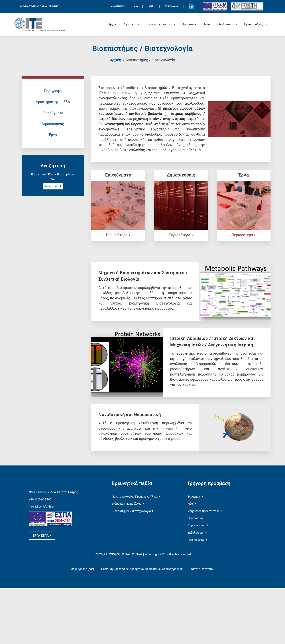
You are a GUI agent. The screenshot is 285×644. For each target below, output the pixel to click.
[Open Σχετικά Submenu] (130, 24)
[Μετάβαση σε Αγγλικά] (151, 7)
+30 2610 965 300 (40, 499)
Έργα (53, 135)
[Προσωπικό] (190, 24)
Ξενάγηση (195, 497)
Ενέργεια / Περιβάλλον (128, 504)
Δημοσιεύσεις (53, 124)
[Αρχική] (113, 24)
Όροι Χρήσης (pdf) (82, 569)
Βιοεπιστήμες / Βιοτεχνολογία (132, 511)
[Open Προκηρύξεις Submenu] (254, 24)
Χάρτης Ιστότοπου (202, 569)
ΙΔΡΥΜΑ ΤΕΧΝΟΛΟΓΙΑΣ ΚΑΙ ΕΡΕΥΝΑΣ (39, 6)
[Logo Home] (40, 24)
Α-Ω (136, 6)
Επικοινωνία (172, 6)
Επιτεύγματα (53, 113)
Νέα (192, 504)
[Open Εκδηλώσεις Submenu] (225, 24)
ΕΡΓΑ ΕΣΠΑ (42, 537)
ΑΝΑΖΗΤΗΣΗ (118, 6)
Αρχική (116, 60)
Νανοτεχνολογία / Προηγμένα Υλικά (136, 497)
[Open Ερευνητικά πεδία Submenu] (158, 24)
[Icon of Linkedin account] (191, 6)
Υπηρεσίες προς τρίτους (205, 511)
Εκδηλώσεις (197, 533)
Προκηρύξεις (198, 540)
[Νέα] (207, 24)
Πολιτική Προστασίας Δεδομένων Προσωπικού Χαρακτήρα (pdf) (142, 569)
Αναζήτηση (53, 186)
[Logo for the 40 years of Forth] (247, 7)
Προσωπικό (197, 518)
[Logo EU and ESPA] (215, 6)
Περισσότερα (118, 235)
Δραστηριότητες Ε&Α (53, 102)
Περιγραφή (53, 91)
